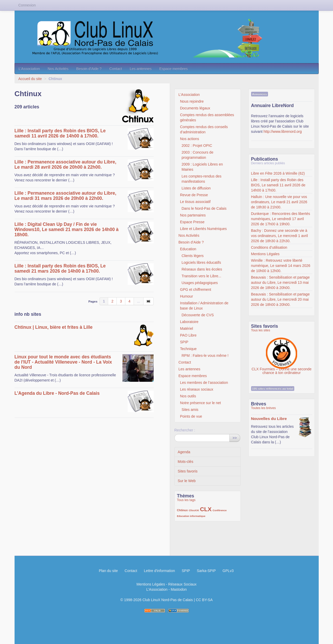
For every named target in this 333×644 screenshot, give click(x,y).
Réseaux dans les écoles (202, 269)
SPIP (184, 342)
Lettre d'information (159, 571)
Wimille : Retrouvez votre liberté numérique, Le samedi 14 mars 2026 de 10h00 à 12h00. (281, 266)
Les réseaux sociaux (197, 389)
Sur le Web (187, 481)
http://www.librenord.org (283, 132)
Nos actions (190, 139)
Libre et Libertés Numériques (204, 229)
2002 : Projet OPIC (197, 146)
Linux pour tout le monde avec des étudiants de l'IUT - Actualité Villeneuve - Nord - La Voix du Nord (63, 362)
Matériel (187, 328)
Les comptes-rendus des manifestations (202, 179)
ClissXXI (194, 510)
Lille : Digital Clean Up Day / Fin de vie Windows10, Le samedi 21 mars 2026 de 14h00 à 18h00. (67, 229)
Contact (116, 69)
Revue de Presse (194, 195)
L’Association (29, 69)
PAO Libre (188, 335)
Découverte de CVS (198, 315)
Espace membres (174, 69)
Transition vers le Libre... (202, 276)
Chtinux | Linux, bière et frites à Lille (54, 327)
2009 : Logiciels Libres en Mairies (202, 167)
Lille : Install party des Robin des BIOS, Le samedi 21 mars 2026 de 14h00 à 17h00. (60, 268)
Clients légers (193, 256)
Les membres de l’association (204, 383)
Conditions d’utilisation (269, 247)
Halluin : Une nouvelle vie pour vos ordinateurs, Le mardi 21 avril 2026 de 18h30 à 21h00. (279, 202)
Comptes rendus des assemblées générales (207, 117)
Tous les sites (261, 330)
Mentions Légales (265, 254)
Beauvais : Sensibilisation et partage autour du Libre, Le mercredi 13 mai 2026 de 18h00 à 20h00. (280, 282)
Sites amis (190, 410)
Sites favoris (188, 471)
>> (235, 438)
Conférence (220, 510)
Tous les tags (186, 500)
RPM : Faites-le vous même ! (205, 356)
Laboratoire (189, 322)
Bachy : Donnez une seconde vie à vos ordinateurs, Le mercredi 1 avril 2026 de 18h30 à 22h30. (280, 236)
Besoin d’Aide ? (89, 69)
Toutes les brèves (263, 408)
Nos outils (188, 396)
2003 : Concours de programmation (198, 155)
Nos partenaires (193, 215)
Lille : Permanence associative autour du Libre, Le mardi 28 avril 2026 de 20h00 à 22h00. (66, 165)
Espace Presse (192, 222)
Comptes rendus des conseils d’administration (204, 129)
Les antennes (141, 69)
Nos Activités (58, 69)
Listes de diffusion (196, 188)
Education (188, 249)
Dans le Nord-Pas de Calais (204, 208)
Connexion (27, 5)
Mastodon (179, 589)
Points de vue (191, 416)
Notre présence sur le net (201, 403)
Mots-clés (186, 462)
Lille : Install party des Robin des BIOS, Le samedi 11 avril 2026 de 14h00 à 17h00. (60, 133)
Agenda (184, 452)
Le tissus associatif (195, 202)
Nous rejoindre (192, 101)
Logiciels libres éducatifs (201, 262)
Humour (187, 296)
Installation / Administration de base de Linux (204, 306)
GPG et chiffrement (196, 290)
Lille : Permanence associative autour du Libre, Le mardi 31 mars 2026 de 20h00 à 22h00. (66, 196)
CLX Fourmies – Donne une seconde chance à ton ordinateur (282, 351)
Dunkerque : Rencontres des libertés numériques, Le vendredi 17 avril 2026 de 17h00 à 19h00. (281, 219)
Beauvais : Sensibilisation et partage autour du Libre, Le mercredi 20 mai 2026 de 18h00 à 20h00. (280, 299)
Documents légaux (195, 108)
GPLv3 (228, 571)
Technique (188, 349)
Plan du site (108, 571)
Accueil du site (30, 79)
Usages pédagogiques (200, 283)
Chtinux (182, 510)
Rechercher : (185, 430)
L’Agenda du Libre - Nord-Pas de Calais (57, 393)
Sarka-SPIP (206, 571)
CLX (206, 509)
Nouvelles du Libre (269, 419)
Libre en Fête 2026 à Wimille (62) (278, 173)
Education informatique (191, 516)
